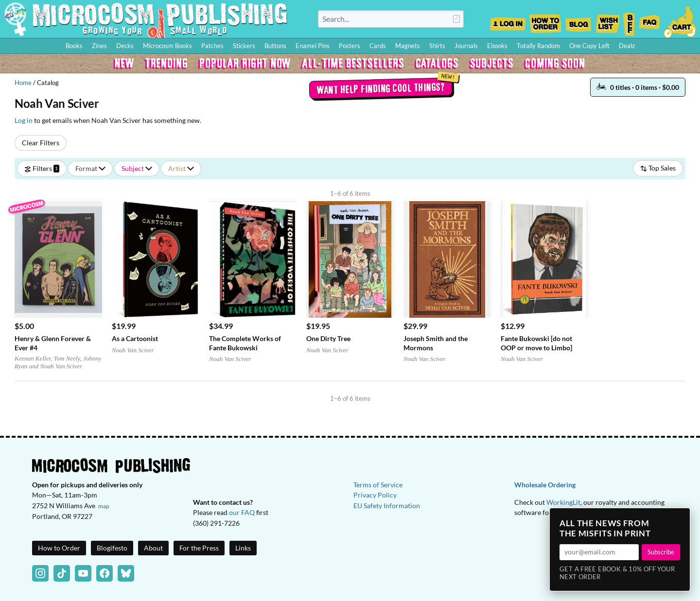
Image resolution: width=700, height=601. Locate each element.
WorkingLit (563, 502)
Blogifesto (112, 548)
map (104, 506)
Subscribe (661, 552)
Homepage (146, 19)
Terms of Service (378, 485)
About (153, 548)
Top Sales (658, 168)
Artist (181, 168)
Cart (681, 21)
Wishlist (607, 21)
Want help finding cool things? (380, 88)
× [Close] (680, 518)
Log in (24, 120)
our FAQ (242, 512)
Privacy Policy (375, 495)
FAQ (649, 21)
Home (23, 83)
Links (243, 548)
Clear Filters (41, 143)
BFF (629, 21)
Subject (137, 168)
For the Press (199, 548)
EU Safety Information (387, 506)
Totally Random (538, 46)
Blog (578, 21)
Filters (42, 168)
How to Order (545, 21)
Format (90, 168)
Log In (508, 21)
